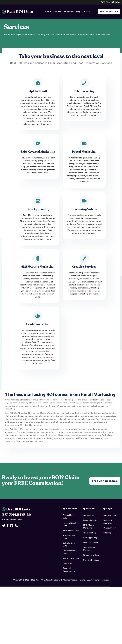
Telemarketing (84, 91)
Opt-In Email (38, 91)
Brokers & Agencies (108, 522)
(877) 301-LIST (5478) (111, 2)
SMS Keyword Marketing (38, 152)
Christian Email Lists (69, 552)
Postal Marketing (84, 152)
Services (57, 11)
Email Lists (69, 11)
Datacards (67, 563)
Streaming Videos (84, 209)
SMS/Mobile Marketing (38, 267)
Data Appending (38, 209)
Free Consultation (109, 12)
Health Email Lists (71, 531)
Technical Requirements (69, 570)
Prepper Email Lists (69, 537)
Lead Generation (38, 324)
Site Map (107, 533)
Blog (78, 11)
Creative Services (84, 267)
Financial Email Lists (69, 524)
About (48, 11)
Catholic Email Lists (69, 545)
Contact (87, 11)
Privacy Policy (109, 528)
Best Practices (110, 516)
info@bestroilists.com (12, 520)
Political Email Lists (69, 517)
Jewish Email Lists (71, 559)
